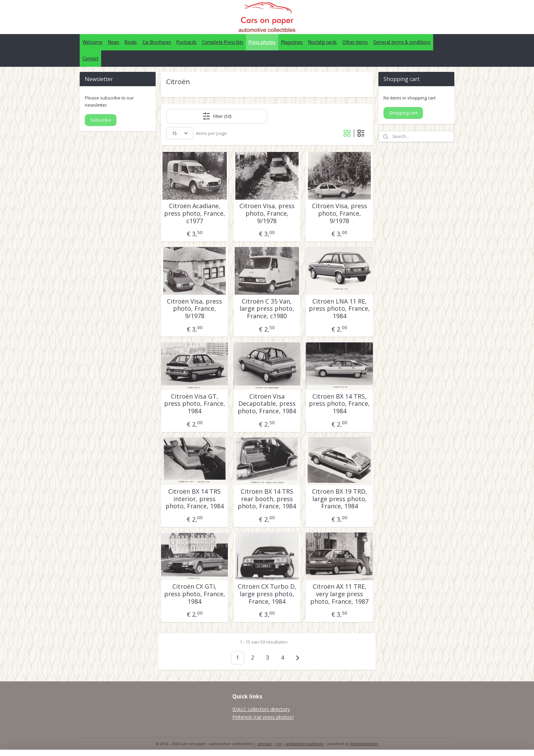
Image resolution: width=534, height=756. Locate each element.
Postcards (186, 42)
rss (279, 744)
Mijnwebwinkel (364, 744)
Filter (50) (217, 116)
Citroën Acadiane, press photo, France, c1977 (195, 213)
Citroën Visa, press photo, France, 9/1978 (267, 213)
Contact (90, 58)
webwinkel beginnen (305, 744)
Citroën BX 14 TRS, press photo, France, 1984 (339, 404)
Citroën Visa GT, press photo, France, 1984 (195, 404)
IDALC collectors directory (261, 709)
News (114, 42)
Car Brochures (157, 42)
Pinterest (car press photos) (263, 717)
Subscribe (101, 120)
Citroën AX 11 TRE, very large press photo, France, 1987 (339, 594)
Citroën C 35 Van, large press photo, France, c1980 (267, 309)
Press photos (262, 42)
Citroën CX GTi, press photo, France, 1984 (195, 594)
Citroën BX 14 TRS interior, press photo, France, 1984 (195, 499)
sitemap (264, 744)
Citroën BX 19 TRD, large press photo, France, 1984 (340, 499)
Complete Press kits (223, 42)
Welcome (92, 42)
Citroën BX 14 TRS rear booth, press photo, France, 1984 (267, 499)
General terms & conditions (402, 42)
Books (131, 42)
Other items (355, 42)
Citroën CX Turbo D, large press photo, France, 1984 (267, 594)
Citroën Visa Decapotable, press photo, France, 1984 (267, 404)
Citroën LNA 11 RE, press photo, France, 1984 (339, 309)
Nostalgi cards (323, 42)
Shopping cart (403, 113)
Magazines (292, 42)
